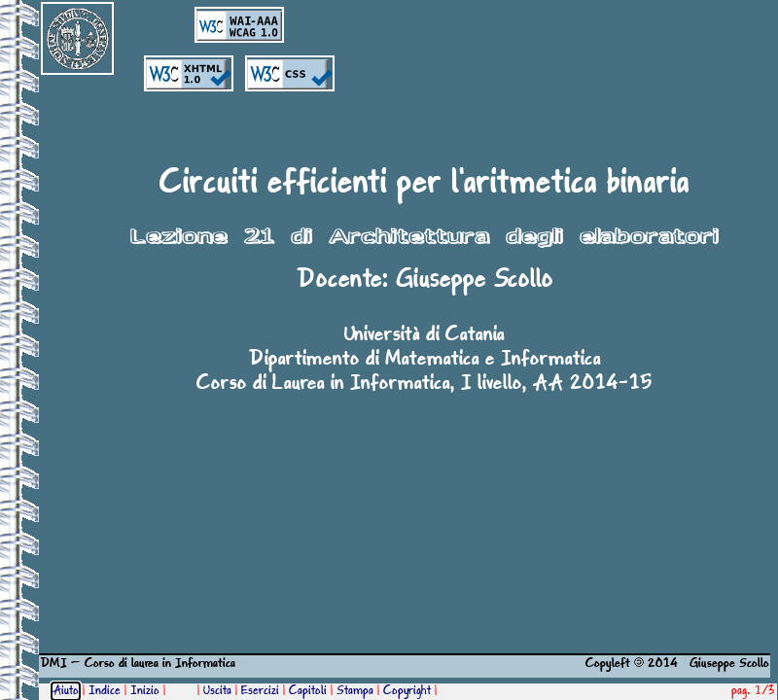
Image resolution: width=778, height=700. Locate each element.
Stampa (355, 691)
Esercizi (260, 691)
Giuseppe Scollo (475, 280)
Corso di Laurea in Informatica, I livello (359, 384)
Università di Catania (424, 335)
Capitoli (308, 691)
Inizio (145, 691)
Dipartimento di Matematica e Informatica (424, 360)
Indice (105, 691)
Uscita (217, 691)
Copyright (407, 691)
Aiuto (66, 691)
